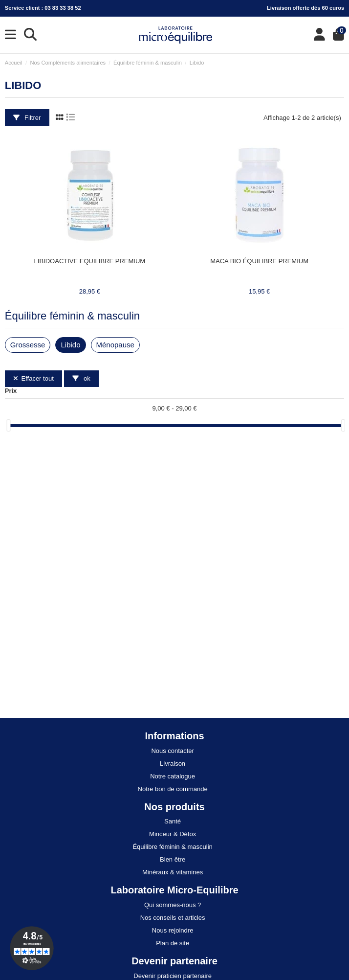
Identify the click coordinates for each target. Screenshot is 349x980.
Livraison (173, 763)
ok (81, 378)
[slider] (8, 425)
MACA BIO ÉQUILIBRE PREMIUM (259, 261)
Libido (70, 345)
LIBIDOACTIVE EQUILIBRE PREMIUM (90, 261)
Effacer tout (33, 378)
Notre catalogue (173, 776)
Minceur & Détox (173, 834)
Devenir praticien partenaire (173, 976)
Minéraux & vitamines (173, 872)
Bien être (173, 859)
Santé (173, 821)
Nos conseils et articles (173, 918)
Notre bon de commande (173, 789)
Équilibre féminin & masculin (72, 316)
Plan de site (173, 943)
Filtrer (27, 118)
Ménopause (115, 345)
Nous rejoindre (173, 930)
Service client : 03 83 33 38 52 (43, 8)
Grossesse (28, 345)
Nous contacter (172, 751)
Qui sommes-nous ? (173, 905)
